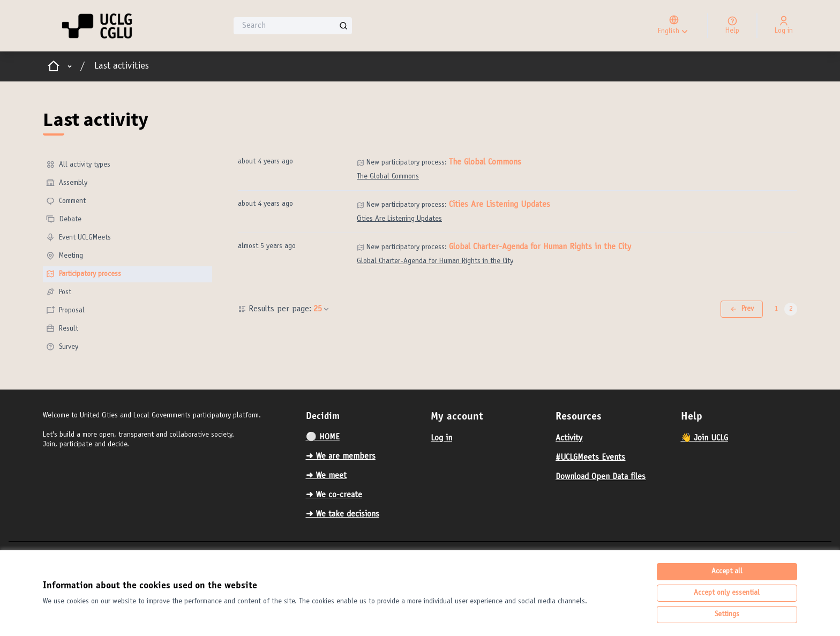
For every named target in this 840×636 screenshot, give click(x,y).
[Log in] (784, 26)
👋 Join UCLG (704, 438)
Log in (441, 438)
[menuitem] (127, 165)
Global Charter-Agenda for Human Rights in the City (540, 247)
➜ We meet (326, 476)
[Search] (293, 26)
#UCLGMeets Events (590, 458)
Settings (727, 615)
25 (322, 309)
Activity (569, 438)
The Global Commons (485, 162)
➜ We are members (341, 457)
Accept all (727, 572)
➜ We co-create (334, 495)
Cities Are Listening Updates (500, 205)
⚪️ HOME (323, 437)
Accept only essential (727, 593)
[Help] (732, 26)
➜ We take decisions (343, 514)
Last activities (122, 66)
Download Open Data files (601, 477)
